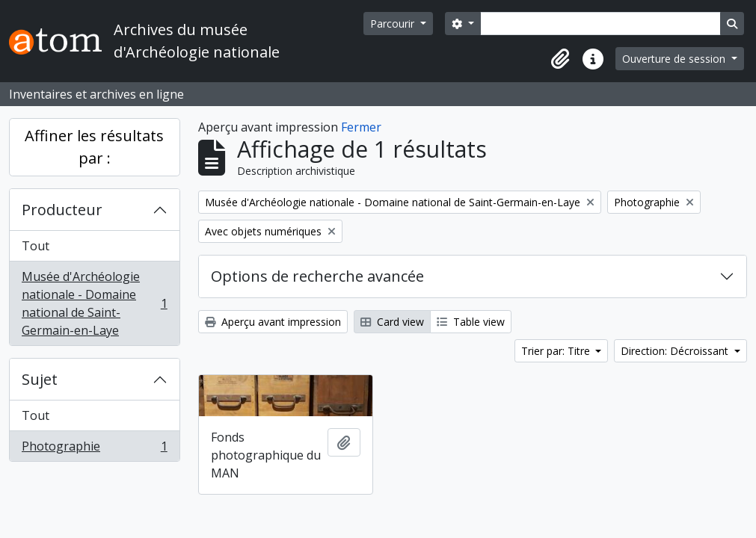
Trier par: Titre (557, 351)
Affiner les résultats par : (94, 147)
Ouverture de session (675, 59)
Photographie (94, 449)
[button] (560, 59)
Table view (471, 322)
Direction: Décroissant (676, 351)
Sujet (40, 379)
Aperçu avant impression (273, 322)
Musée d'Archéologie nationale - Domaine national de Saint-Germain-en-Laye (94, 303)
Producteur (62, 210)
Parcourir (394, 24)
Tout (36, 246)
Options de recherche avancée (317, 276)
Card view (392, 322)
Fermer (361, 127)
